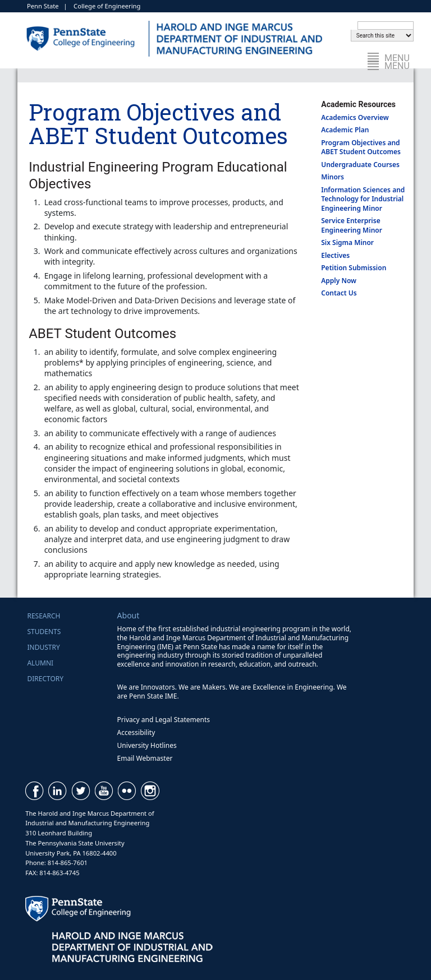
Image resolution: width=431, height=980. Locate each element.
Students (44, 632)
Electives (335, 255)
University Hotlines (147, 745)
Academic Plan (345, 130)
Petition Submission (354, 268)
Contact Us (339, 293)
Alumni (40, 663)
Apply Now (339, 281)
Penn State (43, 6)
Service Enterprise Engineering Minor (352, 225)
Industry (43, 647)
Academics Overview (355, 117)
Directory (45, 679)
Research (43, 616)
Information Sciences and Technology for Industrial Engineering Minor (363, 199)
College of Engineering (107, 6)
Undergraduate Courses (360, 165)
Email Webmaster (145, 758)
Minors (333, 177)
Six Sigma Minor (347, 242)
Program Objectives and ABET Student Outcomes (361, 147)
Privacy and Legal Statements (164, 720)
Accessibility (136, 732)
